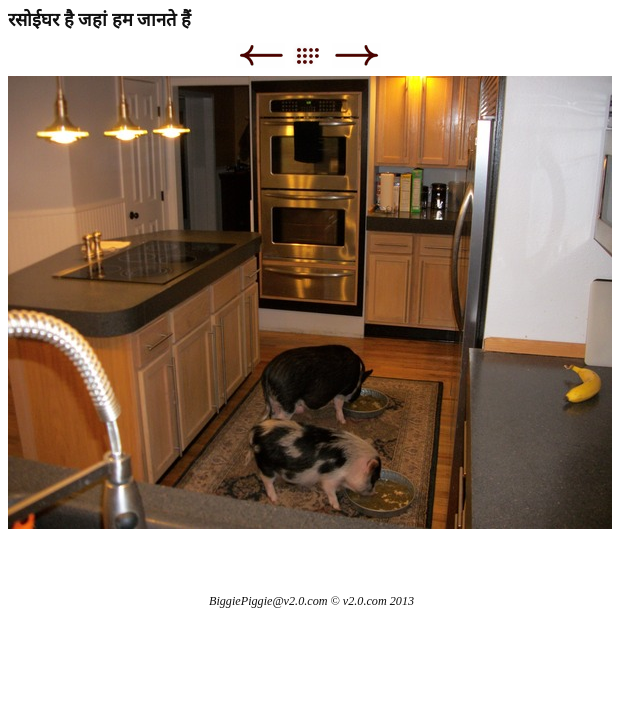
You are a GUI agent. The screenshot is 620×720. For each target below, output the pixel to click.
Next (356, 55)
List (317, 55)
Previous (260, 55)
